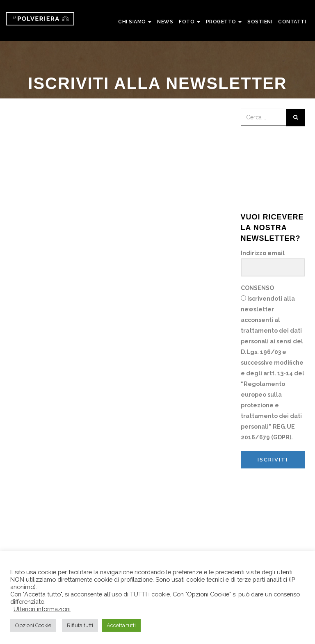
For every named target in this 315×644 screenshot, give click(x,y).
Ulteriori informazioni (42, 609)
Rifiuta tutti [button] (80, 625)
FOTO (189, 22)
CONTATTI (292, 22)
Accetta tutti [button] (121, 625)
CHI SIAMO (135, 22)
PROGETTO (224, 22)
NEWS (165, 22)
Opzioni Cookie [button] (33, 625)
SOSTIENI (260, 22)
